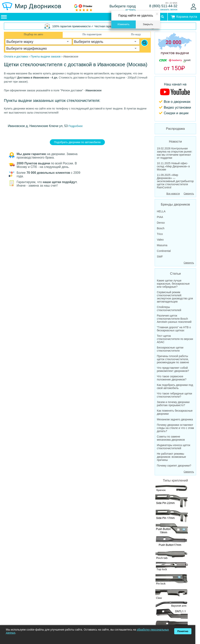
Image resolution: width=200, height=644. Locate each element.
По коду (136, 34)
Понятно (183, 631)
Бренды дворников (175, 204)
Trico (160, 234)
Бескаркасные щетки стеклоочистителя (170, 349)
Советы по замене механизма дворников (171, 438)
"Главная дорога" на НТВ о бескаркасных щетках (174, 329)
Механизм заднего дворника (175, 419)
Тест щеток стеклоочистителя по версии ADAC (175, 339)
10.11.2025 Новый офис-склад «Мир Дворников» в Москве (173, 166)
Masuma (162, 245)
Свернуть (189, 194)
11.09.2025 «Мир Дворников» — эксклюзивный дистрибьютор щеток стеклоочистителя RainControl (175, 181)
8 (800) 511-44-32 (163, 6)
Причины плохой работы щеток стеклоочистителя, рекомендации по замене (173, 359)
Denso (161, 223)
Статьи (175, 274)
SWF (160, 257)
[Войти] (193, 7)
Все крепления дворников (171, 563)
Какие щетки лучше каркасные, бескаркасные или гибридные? (173, 284)
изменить (131, 10)
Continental (164, 251)
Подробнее (75, 126)
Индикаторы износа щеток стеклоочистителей (174, 447)
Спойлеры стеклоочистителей (169, 309)
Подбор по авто (33, 34)
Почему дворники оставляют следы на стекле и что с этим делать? (175, 428)
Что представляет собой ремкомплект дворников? (173, 369)
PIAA (160, 217)
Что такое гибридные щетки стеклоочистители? (174, 395)
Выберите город (123, 6)
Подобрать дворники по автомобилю (77, 142)
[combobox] (39, 42)
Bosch (161, 228)
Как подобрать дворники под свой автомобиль (175, 386)
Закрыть (148, 24)
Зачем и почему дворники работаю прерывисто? (173, 404)
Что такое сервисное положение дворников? (172, 378)
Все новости (173, 194)
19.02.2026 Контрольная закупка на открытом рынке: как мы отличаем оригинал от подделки (175, 153)
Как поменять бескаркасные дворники (175, 412)
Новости (175, 142)
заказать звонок (169, 10)
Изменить (124, 24)
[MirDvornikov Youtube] (175, 99)
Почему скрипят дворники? (174, 466)
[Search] (145, 43)
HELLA (161, 211)
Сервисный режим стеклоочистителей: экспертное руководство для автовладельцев (175, 297)
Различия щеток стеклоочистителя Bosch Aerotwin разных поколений (174, 319)
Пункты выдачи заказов (46, 56)
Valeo (160, 240)
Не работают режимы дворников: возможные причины (171, 457)
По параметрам (92, 34)
